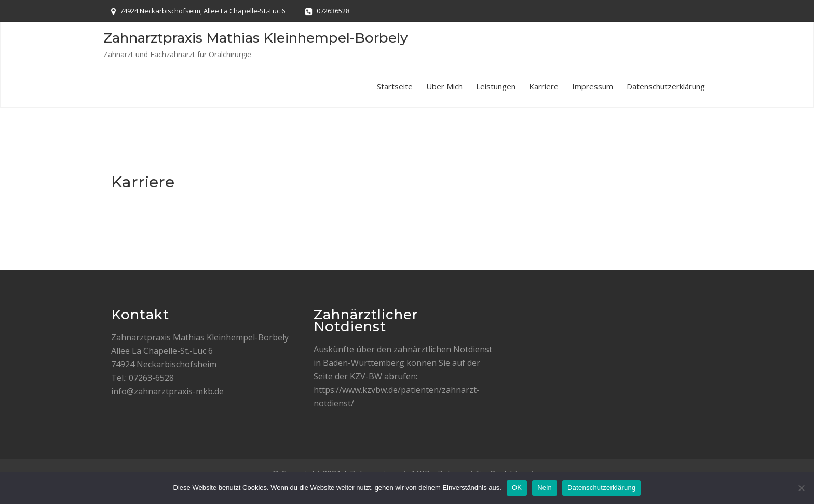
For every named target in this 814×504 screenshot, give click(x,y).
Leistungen (496, 86)
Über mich (444, 86)
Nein (545, 488)
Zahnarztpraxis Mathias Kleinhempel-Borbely (256, 38)
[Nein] (801, 488)
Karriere (544, 86)
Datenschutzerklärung (666, 86)
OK (517, 488)
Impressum (593, 86)
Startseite (395, 86)
